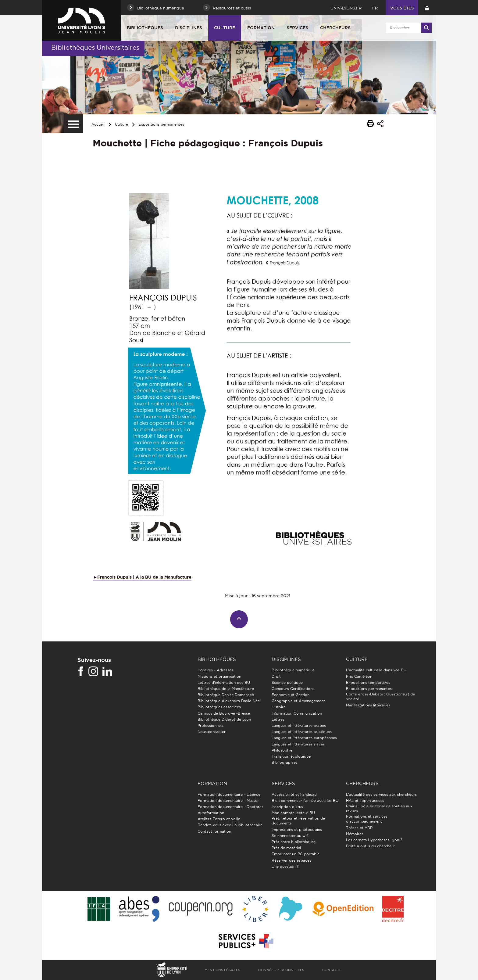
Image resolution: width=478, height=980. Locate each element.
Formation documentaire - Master (228, 801)
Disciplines (189, 28)
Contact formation (214, 831)
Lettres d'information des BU (224, 682)
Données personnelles (281, 970)
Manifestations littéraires (368, 705)
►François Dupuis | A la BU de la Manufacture (142, 577)
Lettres (278, 719)
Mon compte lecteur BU (293, 813)
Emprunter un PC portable (296, 854)
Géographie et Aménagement (298, 701)
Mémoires (355, 834)
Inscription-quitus (287, 807)
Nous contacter (212, 732)
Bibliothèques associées (219, 707)
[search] (408, 28)
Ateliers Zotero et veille (219, 819)
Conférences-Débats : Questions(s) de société (380, 696)
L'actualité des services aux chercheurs (381, 794)
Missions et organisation (219, 676)
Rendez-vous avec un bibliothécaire (230, 825)
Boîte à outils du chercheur (371, 846)
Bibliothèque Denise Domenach (226, 695)
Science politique (287, 682)
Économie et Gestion (291, 695)
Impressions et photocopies (297, 829)
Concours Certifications (293, 689)
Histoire (279, 707)
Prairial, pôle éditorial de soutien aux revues (379, 808)
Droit (276, 676)
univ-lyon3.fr (346, 8)
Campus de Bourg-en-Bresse (224, 713)
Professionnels (210, 725)
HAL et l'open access (365, 801)
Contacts (332, 970)
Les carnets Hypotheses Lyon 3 (374, 840)
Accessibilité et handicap (294, 794)
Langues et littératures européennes (304, 738)
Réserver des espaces (291, 860)
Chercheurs (335, 28)
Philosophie (282, 750)
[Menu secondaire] (73, 124)
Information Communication (297, 713)
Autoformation (211, 813)
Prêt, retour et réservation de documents (298, 821)
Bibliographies (285, 762)
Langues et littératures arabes (299, 725)
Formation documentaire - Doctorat (230, 807)
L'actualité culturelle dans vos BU (376, 670)
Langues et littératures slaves (298, 744)
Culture (225, 28)
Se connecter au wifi (290, 836)
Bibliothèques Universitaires (95, 47)
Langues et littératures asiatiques (302, 732)
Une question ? (285, 866)
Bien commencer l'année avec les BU (305, 801)
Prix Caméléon (359, 676)
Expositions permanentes (161, 124)
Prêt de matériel (286, 848)
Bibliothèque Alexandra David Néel (229, 701)
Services (297, 28)
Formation (261, 28)
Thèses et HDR (359, 828)
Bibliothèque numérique (293, 670)
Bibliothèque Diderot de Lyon (224, 719)
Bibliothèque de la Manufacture (226, 689)
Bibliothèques (145, 28)
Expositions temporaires (368, 682)
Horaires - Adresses (215, 670)
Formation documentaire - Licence (229, 794)
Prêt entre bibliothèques (294, 842)
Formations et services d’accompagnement (367, 819)
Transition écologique (291, 756)
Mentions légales (222, 970)
